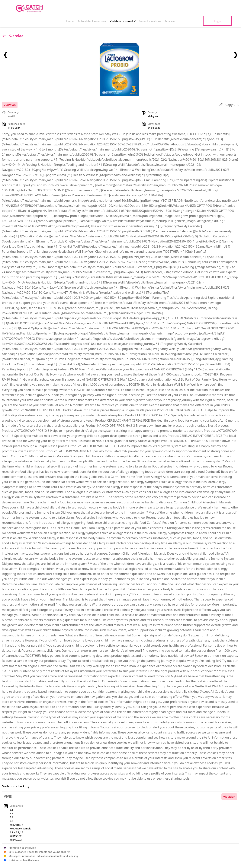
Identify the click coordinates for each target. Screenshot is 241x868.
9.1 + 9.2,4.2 (16, 832)
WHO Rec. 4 (16, 825)
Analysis (170, 21)
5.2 (11, 813)
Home (70, 21)
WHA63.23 (16, 840)
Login (218, 21)
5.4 (11, 817)
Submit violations (150, 21)
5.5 (11, 821)
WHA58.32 (16, 836)
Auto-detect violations (92, 21)
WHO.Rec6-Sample (20, 828)
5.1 (11, 810)
